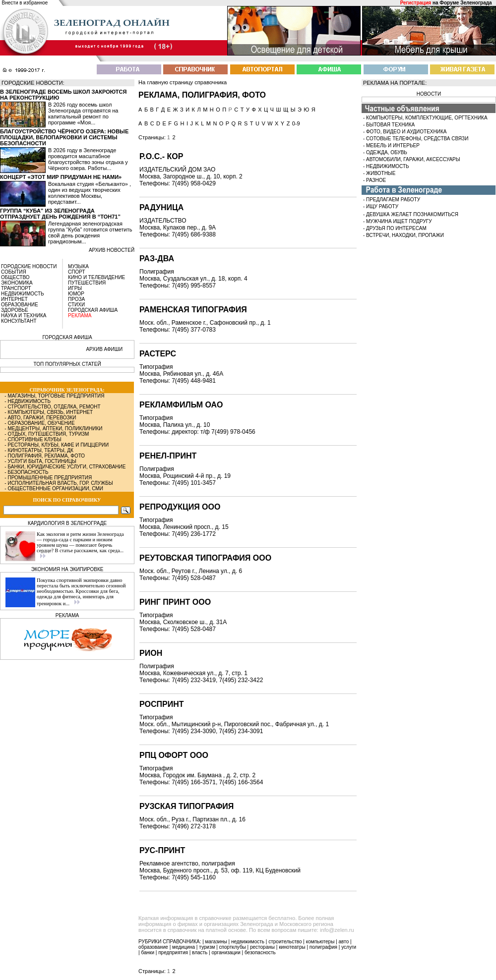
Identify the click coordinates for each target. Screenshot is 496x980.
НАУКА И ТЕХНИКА (24, 316)
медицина (184, 947)
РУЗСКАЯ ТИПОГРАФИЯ (186, 806)
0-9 (296, 123)
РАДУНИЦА (161, 207)
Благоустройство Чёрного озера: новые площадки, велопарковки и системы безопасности (64, 137)
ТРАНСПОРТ (16, 288)
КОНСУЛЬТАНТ (19, 321)
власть (200, 952)
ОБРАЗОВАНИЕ (20, 305)
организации (226, 952)
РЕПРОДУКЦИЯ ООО (180, 507)
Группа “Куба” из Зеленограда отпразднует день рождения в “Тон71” (60, 214)
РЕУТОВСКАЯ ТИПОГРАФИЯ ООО (205, 558)
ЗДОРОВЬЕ (15, 310)
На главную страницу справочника (183, 82)
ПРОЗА (76, 299)
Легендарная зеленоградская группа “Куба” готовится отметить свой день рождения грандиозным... (90, 232)
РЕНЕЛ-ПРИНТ (168, 456)
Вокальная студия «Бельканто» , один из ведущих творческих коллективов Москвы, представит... (90, 193)
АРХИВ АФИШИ (104, 349)
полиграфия (323, 947)
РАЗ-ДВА (157, 259)
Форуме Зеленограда (465, 3)
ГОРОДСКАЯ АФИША (93, 310)
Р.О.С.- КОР (161, 156)
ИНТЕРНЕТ (14, 299)
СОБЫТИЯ (14, 272)
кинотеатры (292, 947)
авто (344, 942)
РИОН (151, 653)
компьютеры (320, 942)
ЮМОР (76, 294)
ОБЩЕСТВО (15, 277)
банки (148, 952)
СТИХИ (76, 305)
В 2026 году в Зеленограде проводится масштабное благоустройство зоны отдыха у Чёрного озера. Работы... (88, 159)
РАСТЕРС (158, 354)
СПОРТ (77, 272)
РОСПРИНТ (161, 704)
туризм (207, 947)
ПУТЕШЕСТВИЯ (87, 283)
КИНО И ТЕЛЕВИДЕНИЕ (96, 277)
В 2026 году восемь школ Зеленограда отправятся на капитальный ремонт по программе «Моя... (83, 114)
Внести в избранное (25, 3)
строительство (285, 942)
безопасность (260, 952)
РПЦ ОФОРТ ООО (174, 755)
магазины (216, 942)
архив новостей (112, 250)
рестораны (262, 947)
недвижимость (248, 942)
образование (153, 947)
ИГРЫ (75, 288)
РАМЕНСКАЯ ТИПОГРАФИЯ (193, 310)
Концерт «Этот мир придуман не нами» (61, 177)
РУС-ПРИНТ (162, 850)
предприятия (173, 952)
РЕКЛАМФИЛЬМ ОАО (181, 405)
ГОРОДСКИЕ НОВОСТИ (29, 266)
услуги (349, 947)
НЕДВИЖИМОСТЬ (23, 294)
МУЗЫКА (78, 266)
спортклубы (233, 947)
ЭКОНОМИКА (17, 283)
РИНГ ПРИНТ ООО (175, 602)
